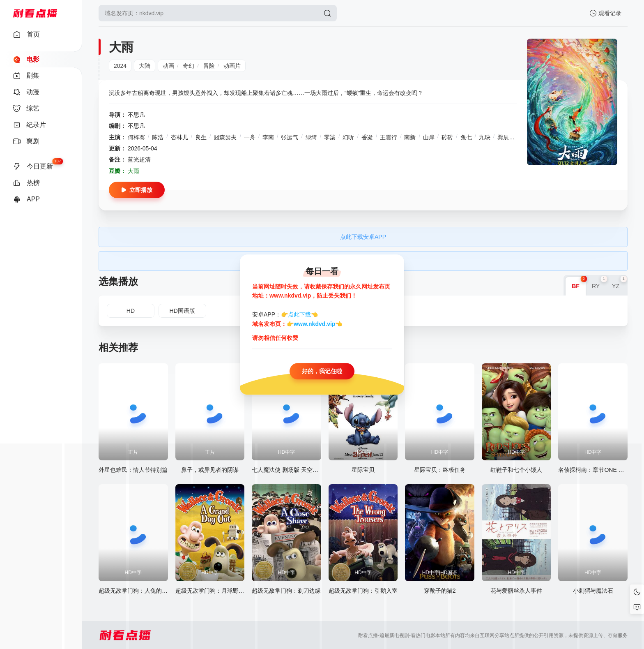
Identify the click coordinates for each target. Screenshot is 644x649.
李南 (268, 137)
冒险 (209, 66)
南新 (410, 137)
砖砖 (447, 137)
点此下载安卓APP (363, 237)
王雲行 (389, 137)
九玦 (485, 137)
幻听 (348, 137)
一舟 (250, 137)
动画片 (232, 66)
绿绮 (311, 137)
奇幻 (189, 66)
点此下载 (299, 315)
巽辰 (503, 137)
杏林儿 (179, 137)
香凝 (367, 137)
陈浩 (158, 137)
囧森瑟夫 (225, 137)
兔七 (466, 137)
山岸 (429, 137)
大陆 (145, 66)
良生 (201, 137)
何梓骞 (136, 137)
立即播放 (137, 190)
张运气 (290, 137)
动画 (168, 66)
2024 (120, 66)
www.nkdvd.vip (314, 324)
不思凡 (136, 115)
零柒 (330, 137)
